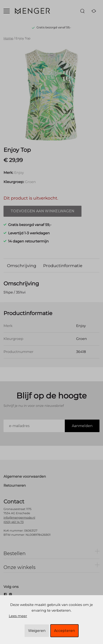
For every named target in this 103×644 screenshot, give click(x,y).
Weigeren (37, 631)
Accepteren (64, 631)
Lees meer (18, 616)
